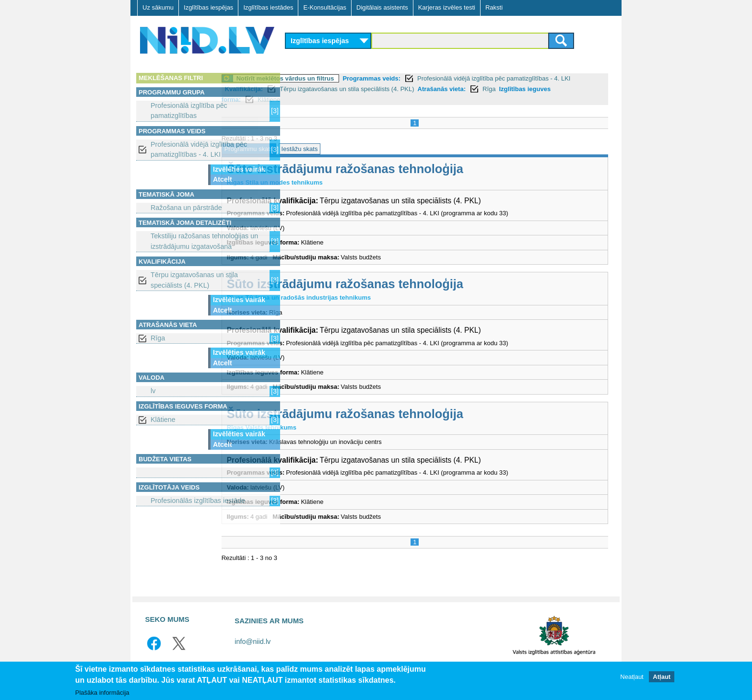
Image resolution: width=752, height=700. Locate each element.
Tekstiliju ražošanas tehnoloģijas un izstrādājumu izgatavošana (204, 241)
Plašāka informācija (102, 693)
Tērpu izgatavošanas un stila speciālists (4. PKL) (194, 280)
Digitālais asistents (382, 7)
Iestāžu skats (366, 149)
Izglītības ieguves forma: (374, 99)
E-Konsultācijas (325, 7)
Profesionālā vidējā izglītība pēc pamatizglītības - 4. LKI (199, 149)
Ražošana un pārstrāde (186, 208)
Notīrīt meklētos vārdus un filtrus (352, 78)
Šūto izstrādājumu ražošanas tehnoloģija (411, 169)
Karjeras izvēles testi (447, 7)
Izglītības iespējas (208, 7)
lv (153, 391)
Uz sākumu (158, 7)
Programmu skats (315, 149)
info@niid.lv (253, 642)
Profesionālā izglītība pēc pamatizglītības (189, 111)
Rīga (158, 338)
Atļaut (662, 677)
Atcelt (223, 179)
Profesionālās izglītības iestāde (198, 501)
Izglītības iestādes (268, 7)
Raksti (494, 7)
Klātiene (163, 420)
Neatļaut (632, 677)
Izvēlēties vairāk (239, 169)
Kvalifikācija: (376, 89)
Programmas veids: (438, 78)
